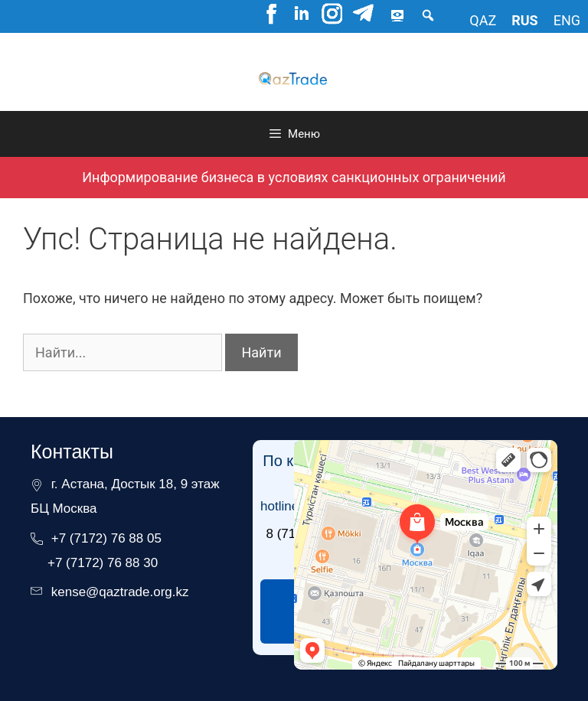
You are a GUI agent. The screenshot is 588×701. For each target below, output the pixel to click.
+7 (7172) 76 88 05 (106, 538)
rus (524, 20)
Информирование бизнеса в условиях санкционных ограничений (294, 177)
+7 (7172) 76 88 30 (103, 563)
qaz (483, 20)
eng (567, 20)
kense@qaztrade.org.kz (120, 592)
